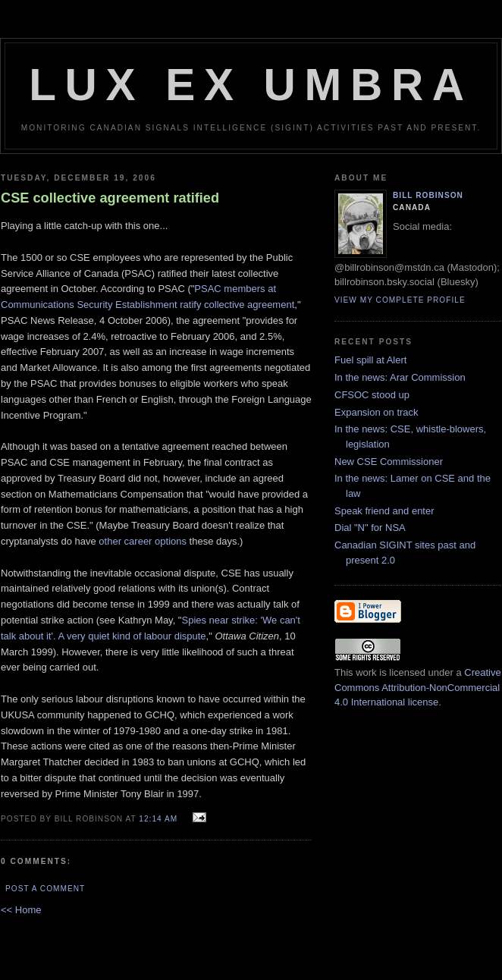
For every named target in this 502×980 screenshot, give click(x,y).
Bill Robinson (428, 195)
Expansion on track (376, 412)
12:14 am (158, 819)
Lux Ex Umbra (251, 85)
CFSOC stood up (372, 395)
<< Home (21, 910)
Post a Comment (45, 889)
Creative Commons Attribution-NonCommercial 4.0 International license (418, 687)
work (366, 672)
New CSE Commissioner (389, 462)
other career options (143, 541)
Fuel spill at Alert (370, 360)
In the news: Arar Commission (400, 377)
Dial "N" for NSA (370, 528)
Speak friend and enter (384, 511)
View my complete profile (400, 300)
